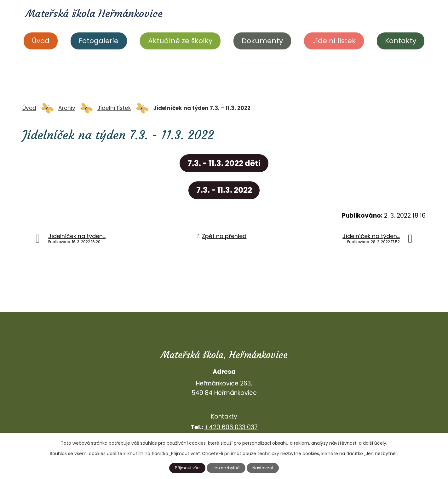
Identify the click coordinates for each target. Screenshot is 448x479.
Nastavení (264, 468)
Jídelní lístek (334, 41)
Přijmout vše (186, 468)
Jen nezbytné (226, 468)
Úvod (41, 41)
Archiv (67, 108)
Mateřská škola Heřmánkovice (103, 14)
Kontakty (401, 41)
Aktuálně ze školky (180, 41)
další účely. (375, 442)
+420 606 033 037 (231, 427)
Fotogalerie (99, 41)
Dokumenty (262, 41)
